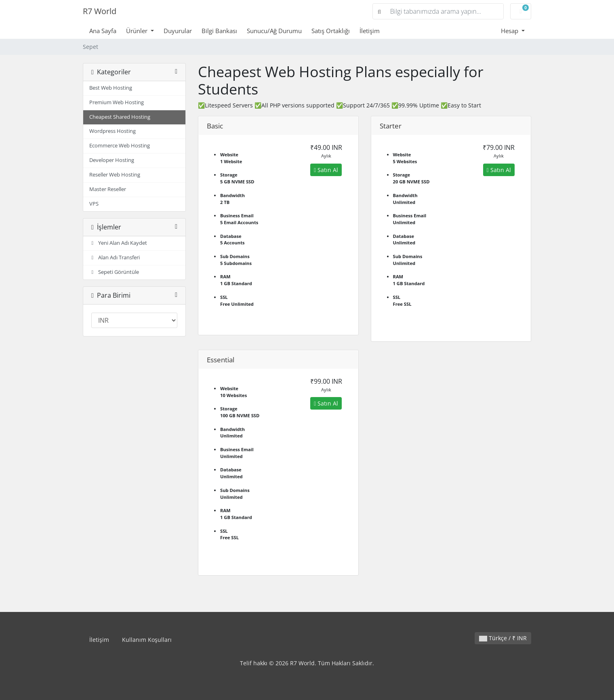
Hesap (510, 31)
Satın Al (326, 170)
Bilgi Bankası (219, 31)
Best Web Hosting (111, 88)
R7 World (100, 11)
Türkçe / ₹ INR (503, 638)
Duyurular (178, 31)
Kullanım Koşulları (147, 640)
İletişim (370, 31)
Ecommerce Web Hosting (120, 146)
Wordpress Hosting (112, 131)
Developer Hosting (112, 160)
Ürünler (138, 31)
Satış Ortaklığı (331, 31)
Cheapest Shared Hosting (120, 117)
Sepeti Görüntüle (114, 272)
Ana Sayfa (103, 31)
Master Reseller (108, 189)
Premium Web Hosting (117, 102)
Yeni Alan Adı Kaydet (118, 243)
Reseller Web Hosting (115, 175)
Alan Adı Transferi (115, 258)
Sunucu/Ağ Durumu (274, 31)
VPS (94, 204)
